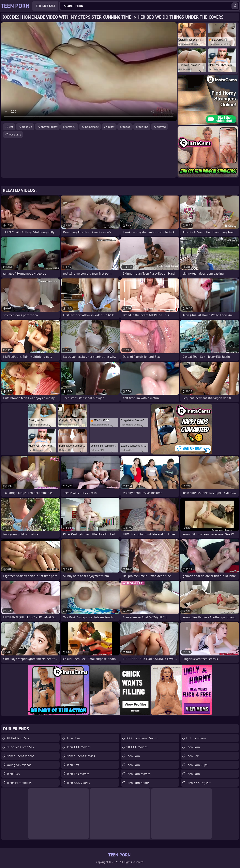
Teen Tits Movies (78, 774)
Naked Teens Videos (20, 756)
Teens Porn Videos (19, 783)
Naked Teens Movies (81, 756)
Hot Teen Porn (196, 738)
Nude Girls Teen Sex (20, 747)
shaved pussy (49, 127)
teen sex (192, 756)
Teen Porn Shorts (138, 783)
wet (11, 127)
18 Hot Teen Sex (18, 738)
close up (27, 127)
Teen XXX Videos (78, 783)
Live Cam (49, 6)
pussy (111, 127)
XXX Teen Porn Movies (142, 738)
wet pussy (15, 134)
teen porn (193, 747)
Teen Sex (73, 765)
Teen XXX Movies (79, 747)
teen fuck (13, 774)
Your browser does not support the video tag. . (89, 72)
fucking (144, 127)
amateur (71, 127)
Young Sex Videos (19, 765)
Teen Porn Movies (138, 774)
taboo (127, 127)
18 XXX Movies (137, 747)
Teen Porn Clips (197, 765)
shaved (161, 127)
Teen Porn (73, 738)
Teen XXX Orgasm (199, 783)
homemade (92, 127)
